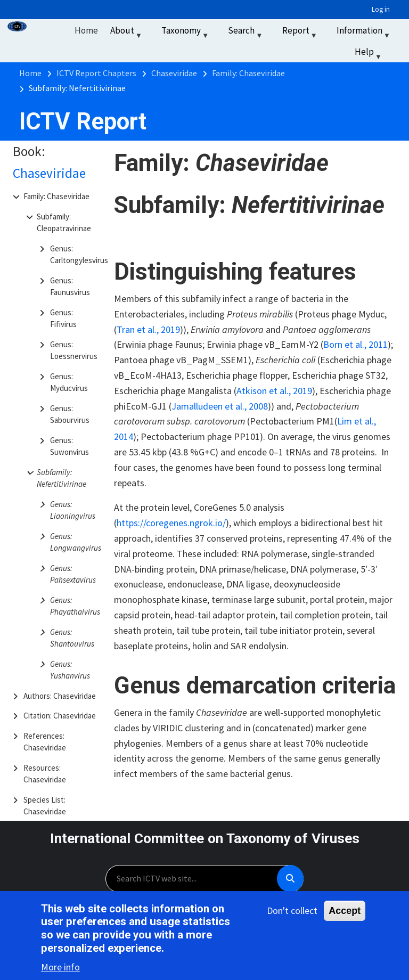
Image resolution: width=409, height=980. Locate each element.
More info (60, 968)
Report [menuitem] (301, 33)
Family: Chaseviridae (56, 196)
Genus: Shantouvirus (72, 638)
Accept (345, 912)
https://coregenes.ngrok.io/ (171, 523)
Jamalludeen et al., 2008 (220, 406)
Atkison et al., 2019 (274, 391)
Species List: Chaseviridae (45, 806)
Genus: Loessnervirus (74, 350)
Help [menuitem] (369, 54)
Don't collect (292, 912)
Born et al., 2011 (355, 344)
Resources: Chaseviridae (45, 774)
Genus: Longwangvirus (75, 542)
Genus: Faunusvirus (70, 287)
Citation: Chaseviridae (60, 716)
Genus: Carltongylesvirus (75, 255)
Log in (381, 9)
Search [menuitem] (246, 33)
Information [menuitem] (365, 33)
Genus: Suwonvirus (69, 446)
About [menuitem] (127, 33)
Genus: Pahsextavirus (73, 574)
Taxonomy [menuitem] (186, 33)
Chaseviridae (49, 173)
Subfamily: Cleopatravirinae (64, 223)
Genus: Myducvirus (69, 382)
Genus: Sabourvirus (70, 414)
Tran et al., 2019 (148, 329)
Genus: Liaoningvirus (73, 510)
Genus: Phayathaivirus (75, 606)
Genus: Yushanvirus (70, 670)
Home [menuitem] (86, 30)
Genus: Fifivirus (63, 318)
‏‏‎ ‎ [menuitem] (402, 52)
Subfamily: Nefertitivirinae (62, 478)
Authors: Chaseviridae (60, 696)
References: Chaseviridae (45, 742)
